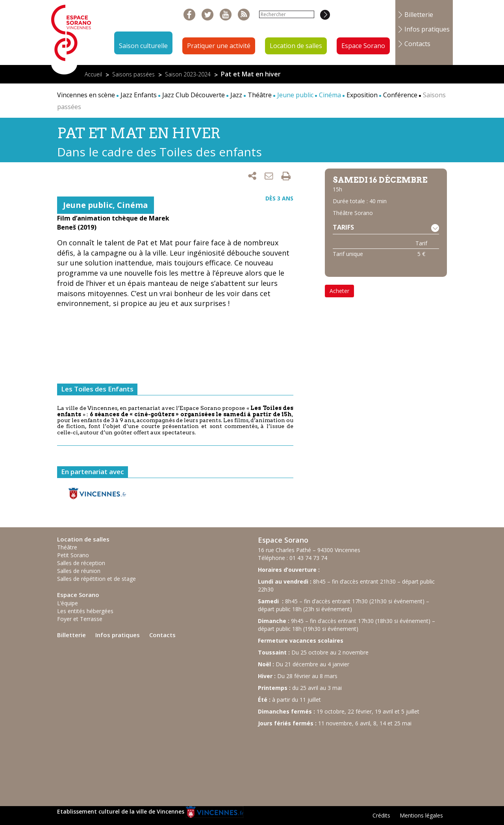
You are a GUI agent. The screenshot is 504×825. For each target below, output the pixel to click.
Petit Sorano (73, 555)
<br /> (317, 763)
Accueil (93, 74)
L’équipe (68, 603)
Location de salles (296, 46)
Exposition (362, 95)
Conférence (400, 95)
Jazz (236, 95)
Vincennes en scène (86, 95)
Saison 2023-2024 (188, 74)
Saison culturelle (143, 46)
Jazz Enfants (139, 95)
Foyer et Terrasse (80, 619)
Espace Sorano (363, 46)
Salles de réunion (79, 571)
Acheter (339, 291)
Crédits (381, 815)
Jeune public (88, 205)
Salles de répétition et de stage (96, 579)
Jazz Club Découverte (194, 95)
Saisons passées (133, 74)
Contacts (417, 44)
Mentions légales (421, 815)
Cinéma (132, 205)
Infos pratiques (427, 29)
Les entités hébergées (85, 611)
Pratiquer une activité (219, 46)
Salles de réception (81, 563)
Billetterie (419, 15)
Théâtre (260, 95)
